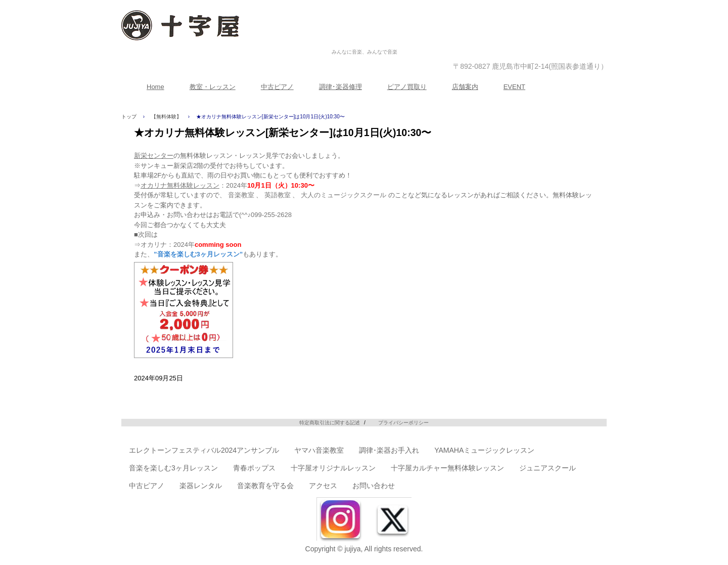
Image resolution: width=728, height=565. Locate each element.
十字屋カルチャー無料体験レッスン (447, 468)
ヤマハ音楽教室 (319, 450)
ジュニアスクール (548, 468)
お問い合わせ (374, 486)
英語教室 (278, 195)
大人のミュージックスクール (344, 195)
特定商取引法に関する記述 (330, 423)
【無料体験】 (166, 117)
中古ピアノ (277, 87)
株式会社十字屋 (365, 41)
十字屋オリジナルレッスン (333, 468)
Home (155, 87)
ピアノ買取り (407, 87)
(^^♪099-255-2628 (265, 215)
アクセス (323, 486)
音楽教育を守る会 (265, 486)
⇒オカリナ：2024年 (188, 245)
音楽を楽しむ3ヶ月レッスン (173, 468)
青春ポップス (254, 468)
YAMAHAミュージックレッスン (484, 450)
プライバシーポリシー (403, 423)
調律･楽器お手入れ (389, 450)
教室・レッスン (213, 87)
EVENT (514, 87)
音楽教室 (241, 195)
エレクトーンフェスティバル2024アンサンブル (204, 450)
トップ (129, 117)
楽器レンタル (201, 486)
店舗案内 (465, 87)
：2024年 (227, 185)
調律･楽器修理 (340, 87)
